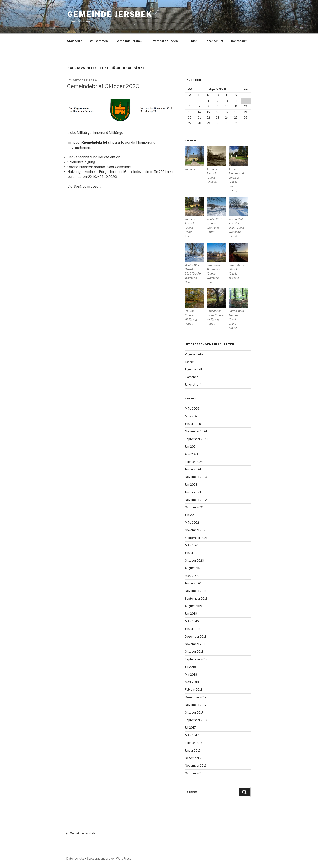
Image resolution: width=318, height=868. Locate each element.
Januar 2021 (193, 553)
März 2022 (192, 522)
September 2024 (196, 439)
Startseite (75, 41)
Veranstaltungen (167, 41)
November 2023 (196, 477)
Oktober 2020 (194, 560)
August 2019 (193, 606)
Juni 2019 (191, 614)
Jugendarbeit (193, 369)
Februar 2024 (194, 462)
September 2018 (196, 659)
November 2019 (196, 591)
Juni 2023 (191, 484)
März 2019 (192, 621)
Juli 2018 (190, 667)
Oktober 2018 (194, 652)
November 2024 (196, 431)
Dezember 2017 (196, 697)
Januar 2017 (193, 750)
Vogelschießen (195, 354)
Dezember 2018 (196, 636)
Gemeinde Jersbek (110, 14)
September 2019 (196, 598)
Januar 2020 (193, 583)
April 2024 (192, 454)
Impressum (239, 41)
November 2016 (196, 765)
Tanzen (190, 362)
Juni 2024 (191, 446)
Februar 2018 (194, 690)
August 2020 (194, 568)
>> (246, 89)
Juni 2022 (191, 515)
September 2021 (196, 538)
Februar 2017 (193, 743)
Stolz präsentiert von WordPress (109, 859)
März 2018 (192, 682)
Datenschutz (214, 41)
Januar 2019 (193, 629)
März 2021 (192, 545)
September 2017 (196, 720)
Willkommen (99, 41)
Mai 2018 (191, 674)
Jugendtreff (193, 385)
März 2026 (192, 409)
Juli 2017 (190, 727)
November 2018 (196, 644)
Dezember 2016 (196, 758)
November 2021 (196, 530)
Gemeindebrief (95, 143)
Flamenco (192, 377)
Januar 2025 (193, 424)
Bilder (193, 41)
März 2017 (192, 735)
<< (190, 89)
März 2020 (192, 576)
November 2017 (196, 705)
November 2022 (196, 500)
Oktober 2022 (194, 507)
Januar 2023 (193, 492)
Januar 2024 (193, 469)
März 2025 (192, 416)
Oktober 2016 (194, 773)
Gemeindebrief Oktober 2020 (103, 86)
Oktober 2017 (194, 712)
